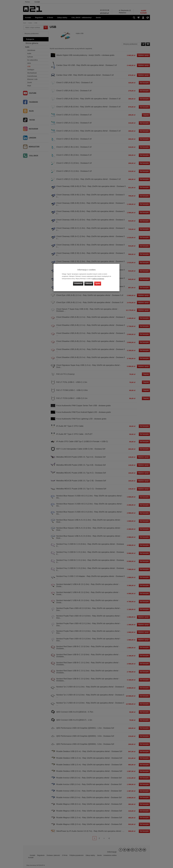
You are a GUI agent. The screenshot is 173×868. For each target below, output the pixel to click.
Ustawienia (78, 284)
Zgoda (98, 284)
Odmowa (89, 284)
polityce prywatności (98, 279)
